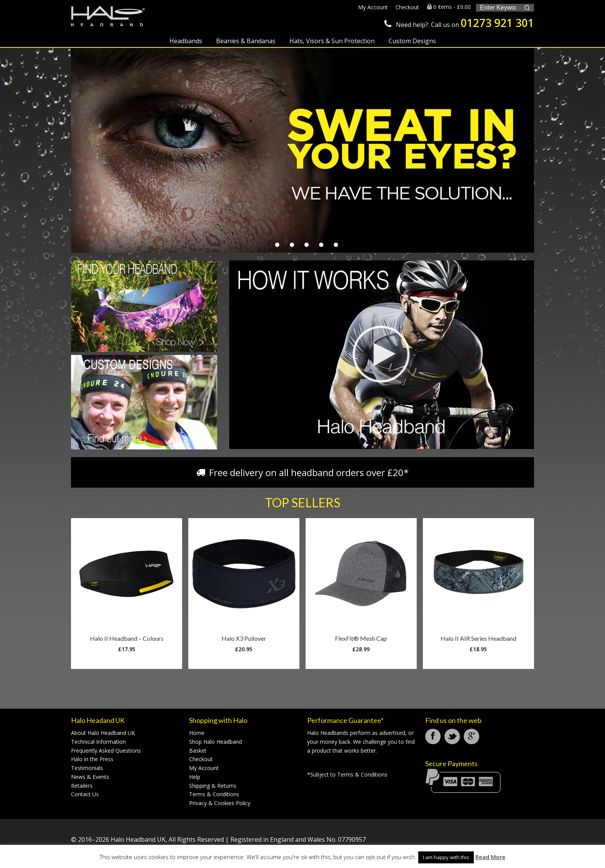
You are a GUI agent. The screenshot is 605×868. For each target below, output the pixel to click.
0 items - (449, 7)
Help (195, 777)
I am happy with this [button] (446, 857)
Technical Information (98, 742)
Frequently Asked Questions (106, 751)
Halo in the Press (92, 759)
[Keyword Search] (498, 8)
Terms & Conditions (214, 794)
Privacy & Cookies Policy (220, 803)
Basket (198, 751)
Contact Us (85, 794)
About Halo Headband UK (103, 733)
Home (197, 733)
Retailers (82, 786)
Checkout (201, 759)
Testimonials (87, 768)
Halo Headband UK (113, 18)
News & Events (90, 777)
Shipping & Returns (213, 786)
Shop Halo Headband (215, 742)
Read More (490, 857)
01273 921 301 (497, 23)
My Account (204, 768)
